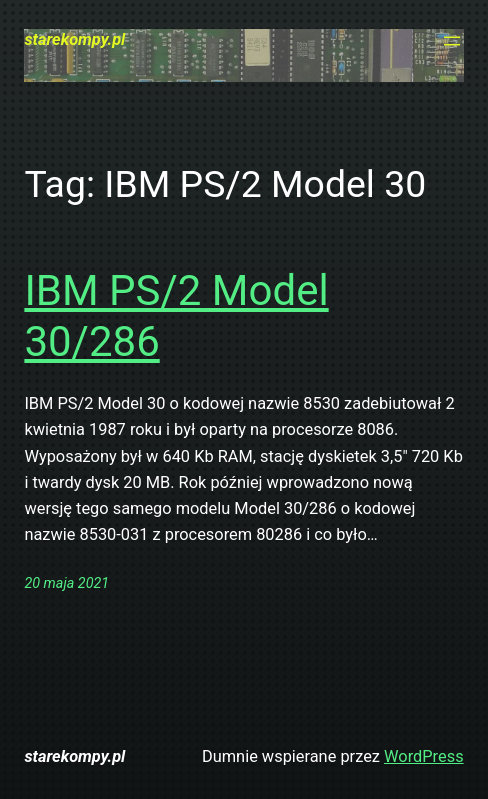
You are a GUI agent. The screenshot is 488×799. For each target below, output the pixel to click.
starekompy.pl (74, 39)
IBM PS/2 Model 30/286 (176, 315)
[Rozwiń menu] (452, 41)
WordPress (424, 756)
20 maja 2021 (66, 583)
